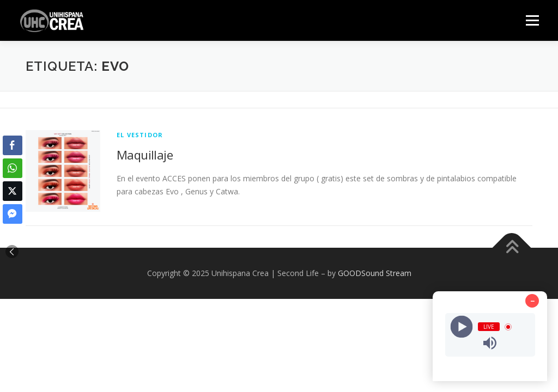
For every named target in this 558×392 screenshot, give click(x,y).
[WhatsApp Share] (13, 168)
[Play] (461, 327)
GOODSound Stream (375, 273)
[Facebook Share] (13, 145)
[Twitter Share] (13, 191)
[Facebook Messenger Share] (13, 214)
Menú (532, 20)
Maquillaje (145, 155)
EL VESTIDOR (140, 135)
